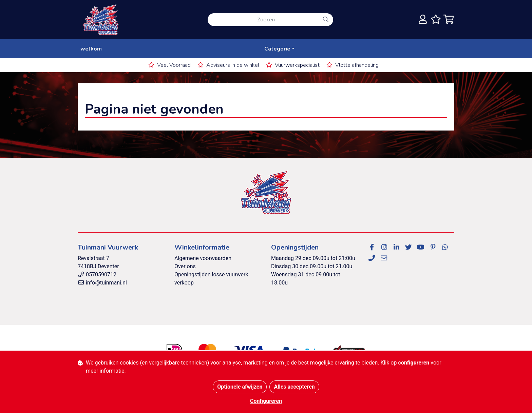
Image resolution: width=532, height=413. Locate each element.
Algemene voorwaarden (203, 258)
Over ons (185, 266)
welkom (91, 49)
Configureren (266, 401)
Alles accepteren (294, 387)
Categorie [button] (277, 49)
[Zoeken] (263, 20)
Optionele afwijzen (240, 387)
